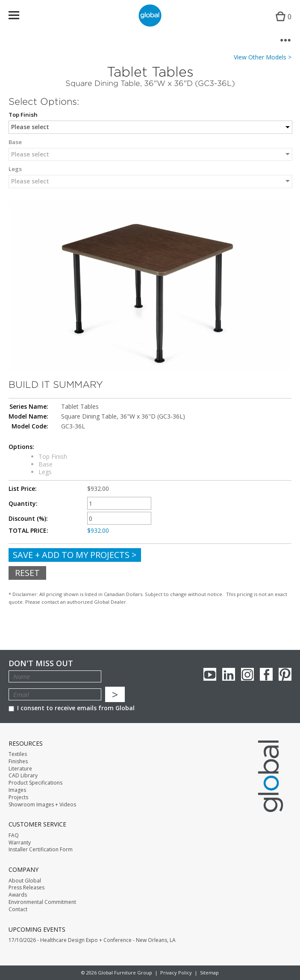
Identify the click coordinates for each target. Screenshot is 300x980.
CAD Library (23, 776)
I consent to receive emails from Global (72, 708)
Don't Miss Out (41, 663)
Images (17, 790)
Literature (20, 769)
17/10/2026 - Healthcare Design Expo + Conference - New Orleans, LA (92, 940)
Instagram (247, 674)
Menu (19, 17)
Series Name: (29, 407)
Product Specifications (35, 783)
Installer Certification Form (41, 850)
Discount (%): (28, 519)
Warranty (20, 843)
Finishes (18, 762)
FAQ (14, 835)
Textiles (18, 754)
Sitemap (209, 973)
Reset (27, 573)
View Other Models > (263, 57)
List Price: (23, 489)
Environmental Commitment (42, 902)
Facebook (266, 674)
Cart (281, 24)
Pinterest (285, 674)
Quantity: (23, 504)
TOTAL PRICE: (28, 531)
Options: (21, 447)
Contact (18, 909)
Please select (30, 127)
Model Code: (30, 426)
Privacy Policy (176, 973)
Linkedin (229, 674)
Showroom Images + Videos (42, 805)
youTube (210, 674)
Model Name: (28, 416)
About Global (25, 881)
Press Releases (26, 888)
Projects (18, 797)
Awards (18, 895)
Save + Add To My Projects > (75, 555)
